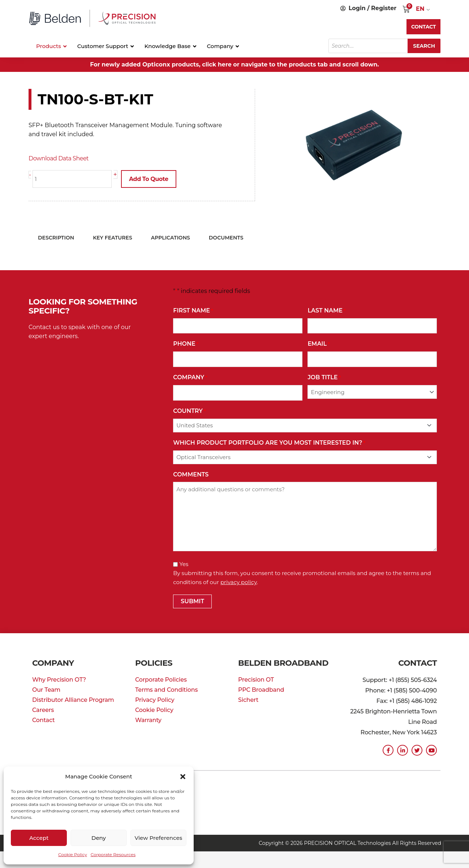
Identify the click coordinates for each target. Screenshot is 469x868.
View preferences (158, 838)
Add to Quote (149, 179)
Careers (43, 710)
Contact (43, 720)
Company (190, 378)
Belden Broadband (283, 663)
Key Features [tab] (113, 238)
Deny (99, 838)
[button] (183, 777)
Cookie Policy (73, 854)
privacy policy (239, 582)
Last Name (326, 311)
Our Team (46, 690)
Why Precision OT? (59, 680)
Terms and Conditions (166, 690)
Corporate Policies (161, 680)
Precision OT (256, 680)
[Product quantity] (72, 179)
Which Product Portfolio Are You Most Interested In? (269, 443)
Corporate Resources (113, 854)
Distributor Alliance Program (73, 700)
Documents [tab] (226, 238)
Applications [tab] (171, 238)
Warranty (148, 720)
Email (319, 344)
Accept (39, 838)
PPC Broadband (261, 690)
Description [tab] (56, 238)
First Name (193, 311)
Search (424, 46)
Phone (186, 344)
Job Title (324, 378)
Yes (184, 564)
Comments (191, 474)
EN (420, 9)
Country (189, 411)
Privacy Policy (155, 700)
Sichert (248, 700)
